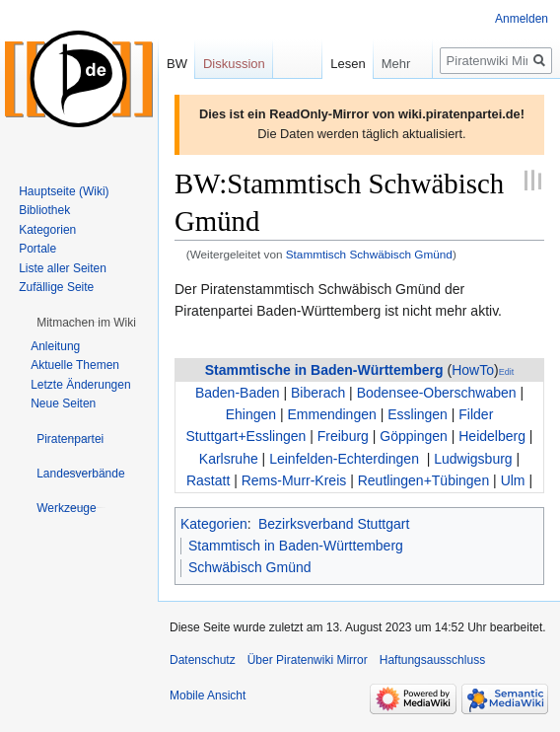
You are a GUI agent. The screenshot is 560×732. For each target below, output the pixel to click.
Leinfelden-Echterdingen (344, 459)
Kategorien (214, 524)
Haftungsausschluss (432, 660)
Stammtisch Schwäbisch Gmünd (369, 254)
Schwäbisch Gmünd (250, 567)
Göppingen (414, 436)
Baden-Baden (238, 393)
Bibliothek (44, 210)
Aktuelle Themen (75, 365)
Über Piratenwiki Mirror (308, 660)
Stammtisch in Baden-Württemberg (296, 546)
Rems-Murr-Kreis (294, 480)
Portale (37, 249)
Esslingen (418, 414)
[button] (86, 323)
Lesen (328, 64)
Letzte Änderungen (80, 385)
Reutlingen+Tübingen (424, 480)
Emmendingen (331, 414)
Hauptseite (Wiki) (64, 191)
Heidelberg (492, 436)
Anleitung (55, 346)
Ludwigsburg (473, 459)
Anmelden (522, 19)
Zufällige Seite (56, 287)
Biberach (318, 393)
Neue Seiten (63, 403)
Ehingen (251, 414)
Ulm (513, 480)
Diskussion (234, 64)
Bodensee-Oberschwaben (437, 393)
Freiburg (343, 436)
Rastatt (208, 480)
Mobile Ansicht (208, 695)
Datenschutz (203, 660)
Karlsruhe (229, 459)
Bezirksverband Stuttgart (334, 524)
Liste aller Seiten (63, 268)
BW (177, 64)
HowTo (473, 370)
